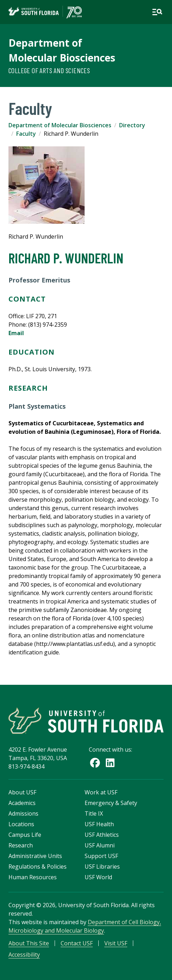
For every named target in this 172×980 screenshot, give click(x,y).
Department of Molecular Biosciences (60, 125)
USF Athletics (102, 835)
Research (21, 845)
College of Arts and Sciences (49, 70)
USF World (98, 877)
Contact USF (77, 943)
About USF (22, 792)
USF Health (99, 824)
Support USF (101, 856)
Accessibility (24, 955)
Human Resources (33, 877)
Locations (21, 824)
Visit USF (116, 943)
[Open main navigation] (157, 12)
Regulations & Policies (38, 867)
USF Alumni (100, 845)
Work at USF (101, 792)
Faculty (26, 134)
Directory (132, 125)
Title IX (94, 813)
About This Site (29, 943)
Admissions (23, 813)
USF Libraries (102, 867)
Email (16, 333)
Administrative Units (35, 856)
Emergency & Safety (111, 803)
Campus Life (25, 835)
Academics (22, 803)
